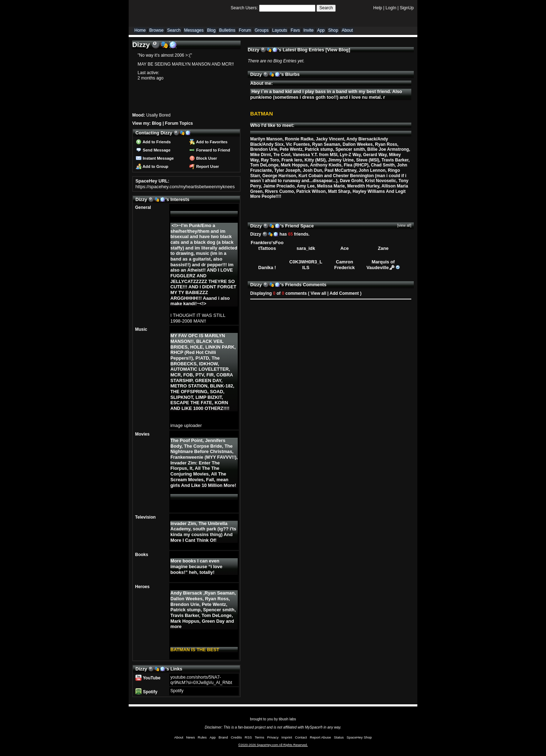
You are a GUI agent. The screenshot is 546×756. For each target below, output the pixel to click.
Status (339, 737)
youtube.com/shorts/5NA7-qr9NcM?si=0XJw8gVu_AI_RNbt (201, 680)
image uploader (186, 425)
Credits (236, 737)
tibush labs (287, 719)
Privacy (273, 737)
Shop (333, 30)
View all (318, 293)
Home (140, 30)
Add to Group (152, 166)
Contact (301, 737)
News (190, 737)
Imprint (287, 737)
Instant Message (155, 158)
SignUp (407, 8)
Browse (156, 30)
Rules (202, 737)
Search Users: (244, 8)
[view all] (404, 225)
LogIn (391, 8)
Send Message (153, 150)
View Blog (338, 50)
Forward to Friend (210, 150)
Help (378, 8)
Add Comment (344, 293)
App (321, 30)
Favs (295, 30)
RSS (248, 737)
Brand (223, 737)
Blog (211, 30)
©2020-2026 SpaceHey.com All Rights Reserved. (273, 745)
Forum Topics (179, 123)
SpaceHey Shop (359, 737)
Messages (194, 30)
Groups (261, 30)
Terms (260, 737)
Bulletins (227, 30)
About (347, 30)
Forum (245, 30)
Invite (308, 30)
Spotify (146, 692)
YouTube (148, 678)
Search (326, 8)
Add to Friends (153, 142)
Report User (204, 166)
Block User (203, 158)
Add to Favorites (208, 142)
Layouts (280, 30)
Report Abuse (320, 737)
